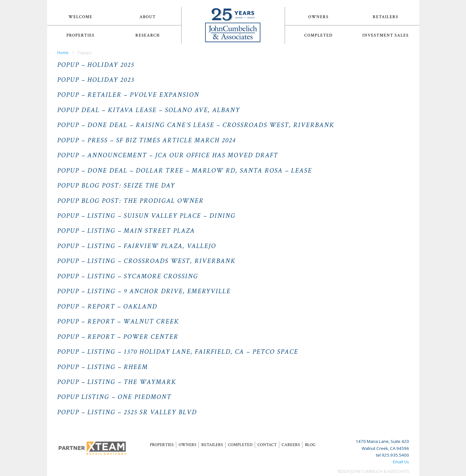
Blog (310, 445)
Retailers (386, 17)
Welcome (80, 17)
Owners (318, 17)
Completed (319, 35)
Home (63, 53)
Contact (267, 445)
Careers (291, 445)
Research (148, 35)
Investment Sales (386, 35)
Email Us (401, 462)
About (147, 17)
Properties (80, 35)
